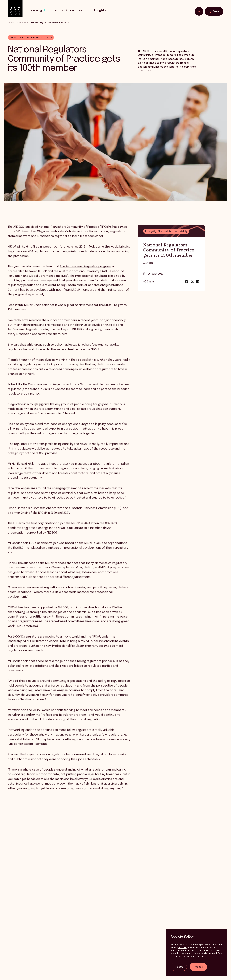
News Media (22, 23)
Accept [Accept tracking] (198, 967)
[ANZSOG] (15, 9)
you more (182, 948)
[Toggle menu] (214, 11)
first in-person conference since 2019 (59, 253)
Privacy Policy (182, 956)
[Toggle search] (199, 11)
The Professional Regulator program (85, 273)
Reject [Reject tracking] (179, 967)
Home (11, 23)
